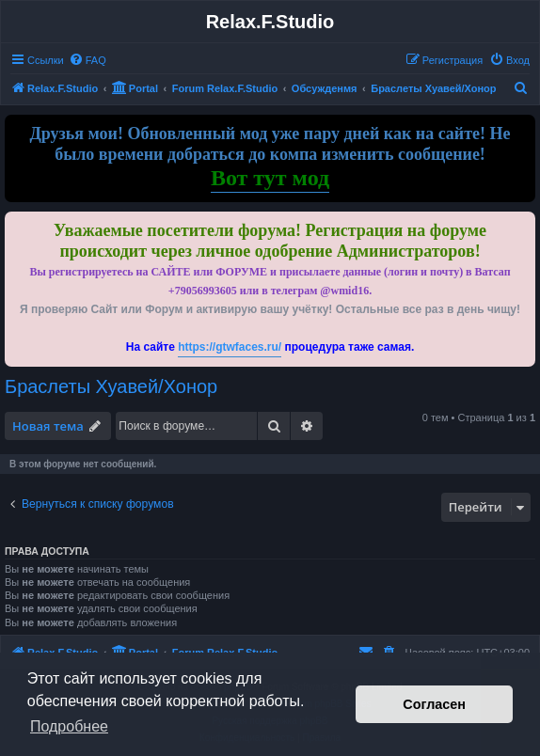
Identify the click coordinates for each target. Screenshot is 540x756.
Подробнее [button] (69, 726)
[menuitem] (87, 60)
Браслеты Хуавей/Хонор (111, 386)
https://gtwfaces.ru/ (230, 347)
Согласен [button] (434, 704)
